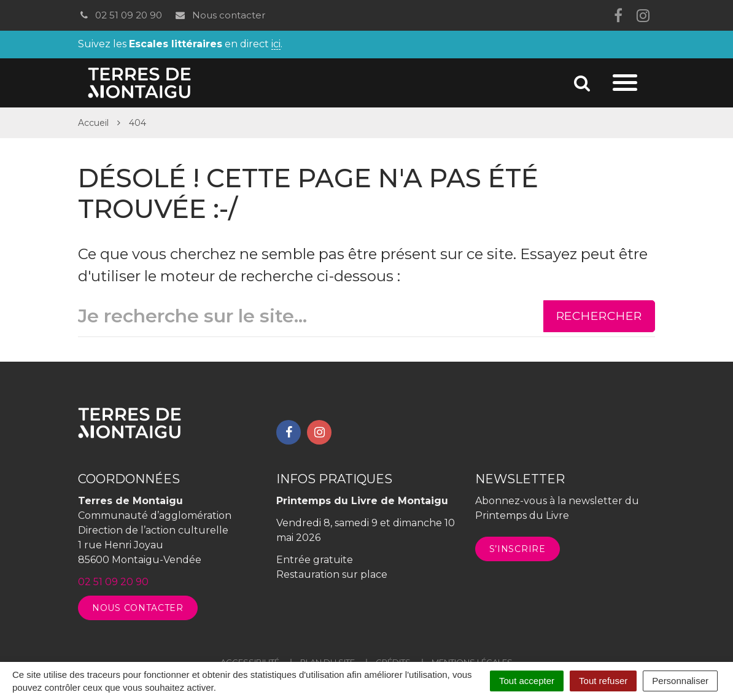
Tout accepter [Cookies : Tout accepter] (527, 681)
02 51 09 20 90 (120, 15)
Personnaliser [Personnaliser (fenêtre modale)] (680, 681)
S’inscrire (518, 549)
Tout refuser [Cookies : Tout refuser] (603, 681)
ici (276, 45)
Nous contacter (219, 15)
